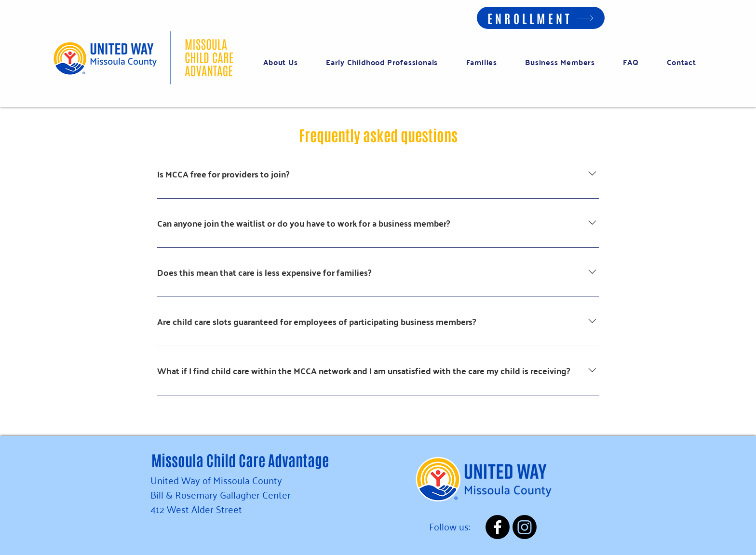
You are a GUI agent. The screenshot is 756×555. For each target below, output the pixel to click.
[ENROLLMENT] (541, 18)
